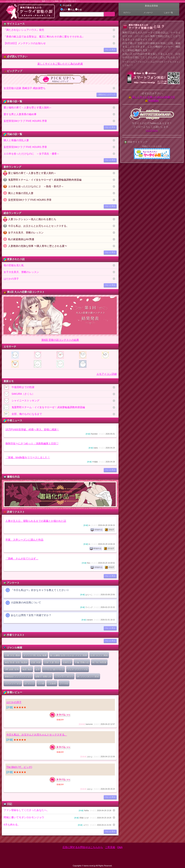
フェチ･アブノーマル (78, 669)
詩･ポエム (29, 683)
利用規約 (154, 101)
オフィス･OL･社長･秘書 (35, 655)
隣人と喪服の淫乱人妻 (16, 140)
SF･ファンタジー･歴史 (88, 676)
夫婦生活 (67, 662)
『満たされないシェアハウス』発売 (24, 30)
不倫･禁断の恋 (82, 662)
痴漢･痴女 (27, 669)
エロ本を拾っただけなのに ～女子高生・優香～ (31, 154)
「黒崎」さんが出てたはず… (22, 559)
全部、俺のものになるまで (23, 414)
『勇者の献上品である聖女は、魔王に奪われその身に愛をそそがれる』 (44, 37)
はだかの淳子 (11, 279)
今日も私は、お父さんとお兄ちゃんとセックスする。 (38, 226)
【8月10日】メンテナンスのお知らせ (25, 43)
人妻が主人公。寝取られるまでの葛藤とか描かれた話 (36, 521)
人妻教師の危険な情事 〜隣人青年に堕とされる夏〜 (38, 246)
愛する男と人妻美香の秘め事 (20, 114)
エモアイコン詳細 (107, 374)
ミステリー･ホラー (64, 676)
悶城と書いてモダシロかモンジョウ (57, 818)
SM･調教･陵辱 (12, 669)
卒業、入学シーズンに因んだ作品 (24, 540)
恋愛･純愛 (36, 662)
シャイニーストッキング (21, 401)
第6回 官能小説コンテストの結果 (60, 340)
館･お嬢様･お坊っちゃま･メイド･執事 (69, 655)
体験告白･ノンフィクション (18, 676)
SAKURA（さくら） (19, 394)
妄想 (38, 669)
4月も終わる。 (57, 825)
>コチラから (152, 130)
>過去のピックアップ (107, 94)
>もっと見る (110, 49)
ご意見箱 (110, 847)
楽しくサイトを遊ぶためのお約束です (154, 97)
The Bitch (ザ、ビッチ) (19, 767)
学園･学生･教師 (12, 655)
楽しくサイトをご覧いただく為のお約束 (60, 64)
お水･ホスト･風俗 (99, 655)
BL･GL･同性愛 (99, 662)
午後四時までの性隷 (19, 387)
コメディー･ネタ (13, 683)
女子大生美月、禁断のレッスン (26, 233)
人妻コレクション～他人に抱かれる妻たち (32, 219)
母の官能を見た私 (14, 265)
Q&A (120, 847)
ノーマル (64, 683)
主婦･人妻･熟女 (52, 662)
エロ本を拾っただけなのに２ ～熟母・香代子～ (36, 186)
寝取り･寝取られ (43, 676)
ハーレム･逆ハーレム (53, 669)
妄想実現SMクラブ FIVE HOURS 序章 (25, 121)
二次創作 (52, 683)
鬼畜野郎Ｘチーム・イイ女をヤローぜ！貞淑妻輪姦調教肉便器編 (45, 180)
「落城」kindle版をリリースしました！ (28, 457)
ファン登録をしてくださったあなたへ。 (57, 810)
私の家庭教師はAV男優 (21, 239)
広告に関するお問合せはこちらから (83, 847)
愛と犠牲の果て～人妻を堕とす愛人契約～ (28, 108)
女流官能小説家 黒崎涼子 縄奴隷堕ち (25, 88)
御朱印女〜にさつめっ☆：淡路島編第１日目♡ (32, 443)
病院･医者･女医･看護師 (16, 662)
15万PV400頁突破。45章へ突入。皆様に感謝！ (32, 429)
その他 (41, 683)
